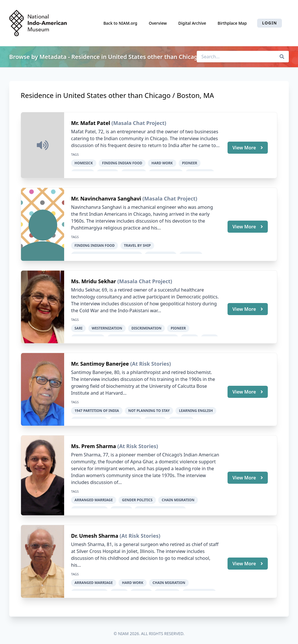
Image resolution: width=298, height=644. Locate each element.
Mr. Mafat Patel (91, 123)
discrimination (146, 327)
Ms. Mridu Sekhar (94, 280)
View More (248, 147)
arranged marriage (94, 497)
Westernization (107, 327)
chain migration (178, 497)
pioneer (190, 163)
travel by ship (137, 245)
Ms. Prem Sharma (94, 444)
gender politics (137, 497)
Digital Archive (192, 23)
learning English (196, 409)
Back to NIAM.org (120, 23)
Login (270, 23)
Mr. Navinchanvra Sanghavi (107, 198)
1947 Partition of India (97, 409)
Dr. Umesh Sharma (95, 532)
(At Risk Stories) (151, 362)
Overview (158, 23)
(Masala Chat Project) (139, 123)
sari (78, 327)
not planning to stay (149, 409)
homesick (84, 163)
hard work (162, 163)
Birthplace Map (232, 23)
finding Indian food (122, 163)
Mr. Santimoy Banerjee (101, 362)
